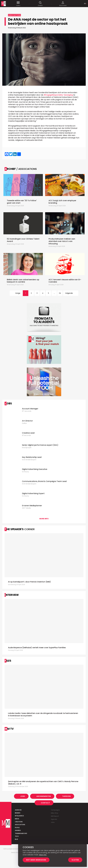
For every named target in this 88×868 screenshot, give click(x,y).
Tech (17, 836)
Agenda (54, 819)
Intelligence (19, 816)
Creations (19, 822)
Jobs (23, 796)
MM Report (55, 816)
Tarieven (66, 796)
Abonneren (63, 4)
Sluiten (75, 860)
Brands (18, 813)
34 (60, 293)
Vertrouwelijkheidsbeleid (12, 849)
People (17, 828)
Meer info (43, 855)
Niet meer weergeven (36, 860)
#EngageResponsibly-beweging (58, 95)
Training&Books (21, 833)
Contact (45, 803)
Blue (16, 839)
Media (17, 819)
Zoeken (40, 4)
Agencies (18, 810)
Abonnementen (44, 796)
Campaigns (55, 810)
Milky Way (54, 813)
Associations (20, 825)
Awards (18, 830)
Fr (85, 4)
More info (44, 519)
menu (18, 4)
